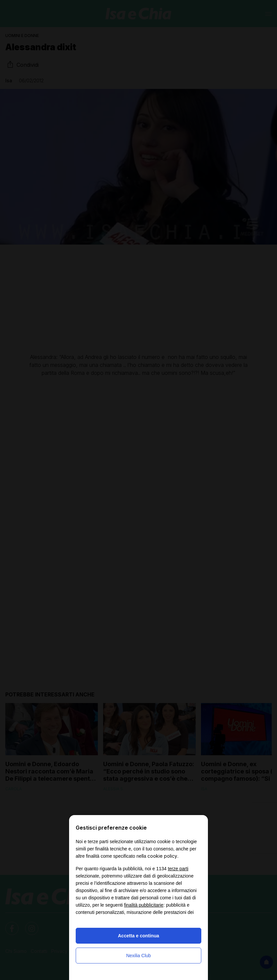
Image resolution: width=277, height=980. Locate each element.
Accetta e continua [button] (138, 936)
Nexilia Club (139, 956)
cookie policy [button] (162, 856)
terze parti (178, 869)
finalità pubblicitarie (144, 905)
